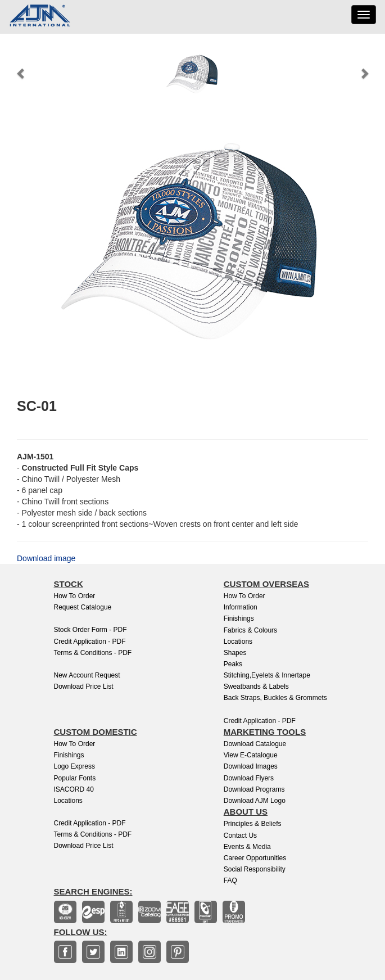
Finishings (239, 618)
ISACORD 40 (74, 789)
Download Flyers (249, 778)
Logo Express (74, 766)
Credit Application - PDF (90, 642)
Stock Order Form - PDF (90, 630)
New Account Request (87, 675)
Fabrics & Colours (250, 630)
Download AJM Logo (255, 801)
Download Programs (254, 789)
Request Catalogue (83, 607)
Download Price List (84, 687)
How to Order (75, 596)
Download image (46, 558)
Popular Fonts (75, 778)
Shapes (235, 653)
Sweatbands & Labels (256, 687)
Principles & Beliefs (253, 824)
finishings (69, 755)
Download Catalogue (255, 744)
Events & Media (247, 847)
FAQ (230, 880)
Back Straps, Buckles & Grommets (275, 698)
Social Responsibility (255, 869)
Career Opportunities (255, 858)
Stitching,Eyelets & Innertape (267, 675)
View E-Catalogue (251, 755)
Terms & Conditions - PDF (93, 653)
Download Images (251, 766)
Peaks (233, 664)
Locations (238, 642)
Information (241, 607)
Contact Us (240, 836)
